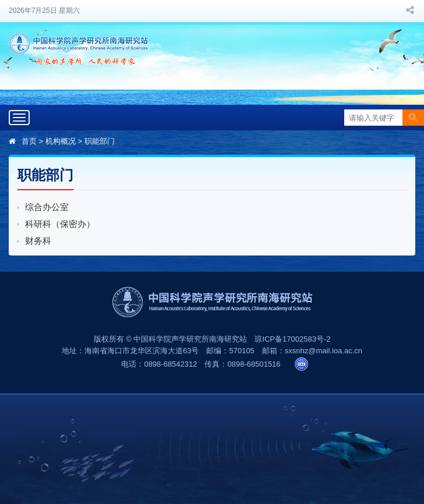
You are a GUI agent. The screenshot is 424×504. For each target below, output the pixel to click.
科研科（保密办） (60, 224)
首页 (29, 141)
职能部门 (100, 141)
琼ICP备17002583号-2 (292, 339)
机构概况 (61, 141)
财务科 (38, 241)
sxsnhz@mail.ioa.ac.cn (324, 351)
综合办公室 (47, 207)
